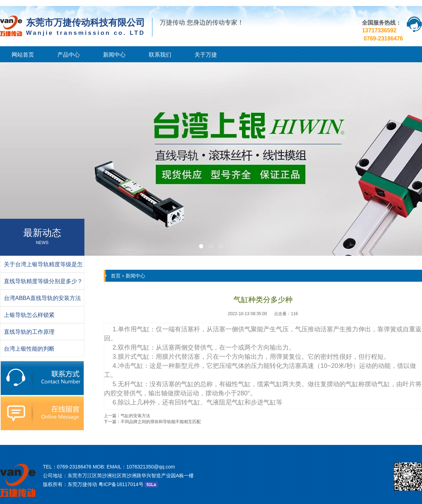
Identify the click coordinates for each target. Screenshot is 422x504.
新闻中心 (114, 55)
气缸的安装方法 (135, 416)
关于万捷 (206, 55)
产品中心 (69, 55)
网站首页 (23, 55)
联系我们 (160, 55)
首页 (116, 276)
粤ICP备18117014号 (121, 484)
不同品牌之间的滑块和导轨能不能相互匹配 (161, 422)
